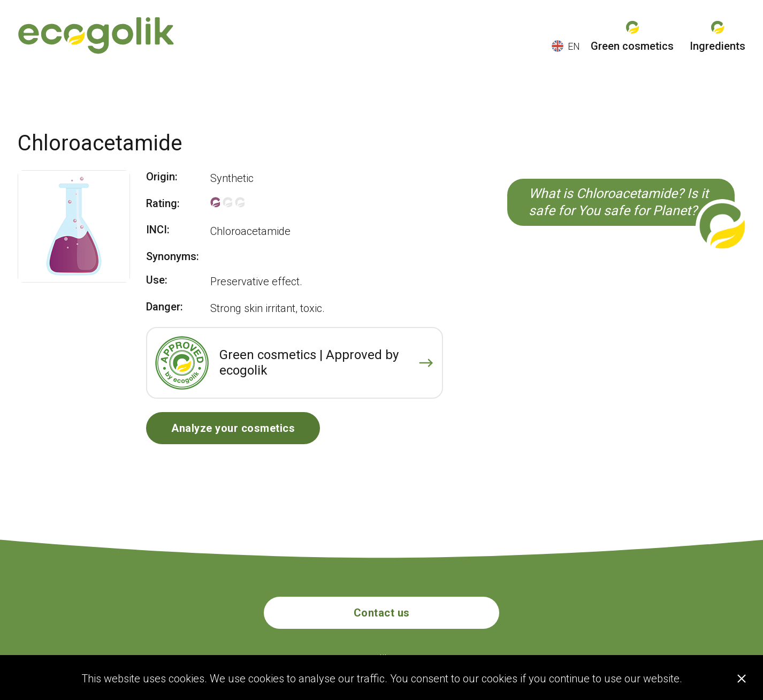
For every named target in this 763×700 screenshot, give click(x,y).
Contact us (382, 613)
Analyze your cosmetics (233, 428)
